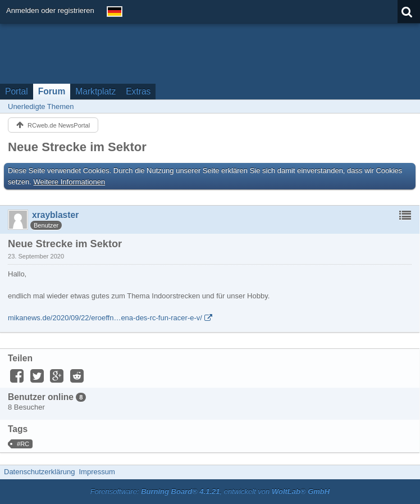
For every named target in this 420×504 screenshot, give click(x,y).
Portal (17, 91)
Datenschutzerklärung (39, 472)
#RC (23, 444)
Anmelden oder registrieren (50, 10)
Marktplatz (95, 91)
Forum (52, 91)
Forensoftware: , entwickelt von (210, 491)
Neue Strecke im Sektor (77, 147)
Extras (138, 91)
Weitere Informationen (70, 182)
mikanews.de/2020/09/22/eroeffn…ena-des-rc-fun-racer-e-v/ (105, 318)
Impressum (97, 472)
